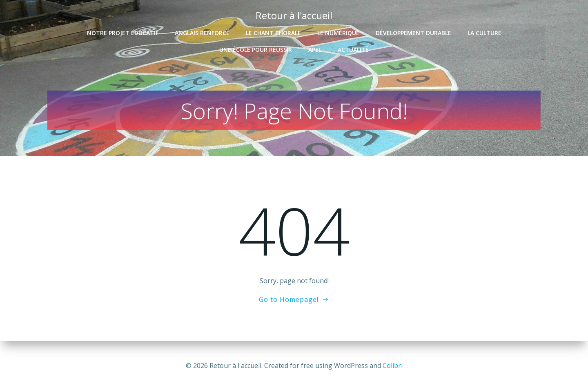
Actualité (353, 48)
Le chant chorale (273, 31)
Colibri (393, 366)
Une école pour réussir (256, 48)
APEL (315, 48)
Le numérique (338, 31)
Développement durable (413, 31)
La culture (484, 31)
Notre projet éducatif (123, 31)
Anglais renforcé (202, 31)
